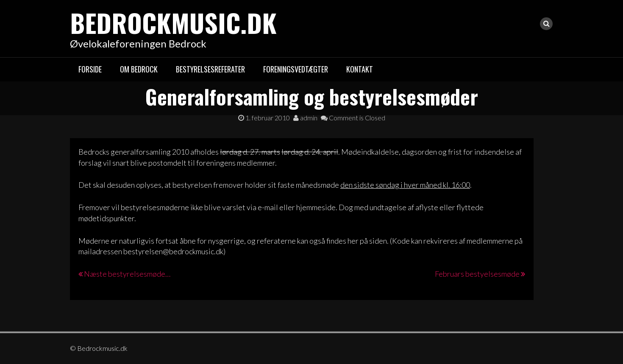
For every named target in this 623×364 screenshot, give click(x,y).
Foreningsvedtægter (296, 69)
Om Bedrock (139, 69)
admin (305, 118)
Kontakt (360, 69)
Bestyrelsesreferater (210, 69)
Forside (90, 69)
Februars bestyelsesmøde (477, 274)
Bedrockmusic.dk (173, 22)
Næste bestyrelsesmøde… (127, 274)
